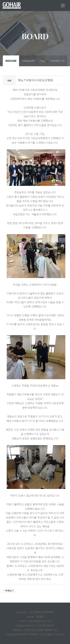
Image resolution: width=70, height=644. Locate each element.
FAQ (43, 61)
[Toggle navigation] (63, 6)
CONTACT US (57, 61)
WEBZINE (11, 61)
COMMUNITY (29, 61)
